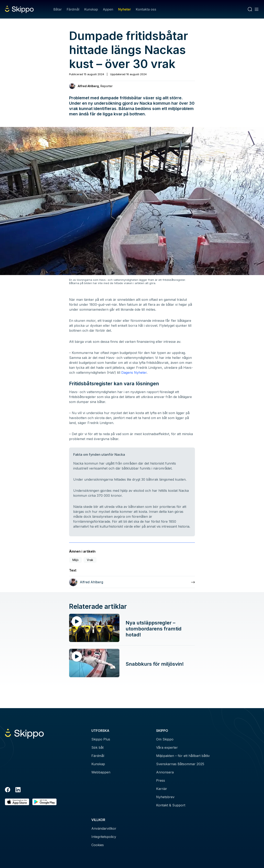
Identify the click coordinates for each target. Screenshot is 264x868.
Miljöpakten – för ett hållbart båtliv (183, 756)
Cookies (98, 845)
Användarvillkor (104, 828)
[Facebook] (8, 790)
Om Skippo (165, 739)
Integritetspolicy (104, 837)
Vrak (90, 560)
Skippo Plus (101, 739)
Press (161, 780)
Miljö (75, 560)
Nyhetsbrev (165, 797)
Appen (108, 9)
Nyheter (124, 9)
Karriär (162, 789)
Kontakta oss (146, 9)
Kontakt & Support (171, 805)
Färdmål (73, 9)
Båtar (58, 9)
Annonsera (165, 772)
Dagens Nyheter (134, 373)
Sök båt (97, 747)
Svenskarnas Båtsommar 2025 (180, 764)
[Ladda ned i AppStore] (17, 802)
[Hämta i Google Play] (44, 802)
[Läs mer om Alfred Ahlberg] (132, 582)
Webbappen (101, 772)
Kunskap (91, 9)
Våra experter (167, 747)
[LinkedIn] (18, 790)
